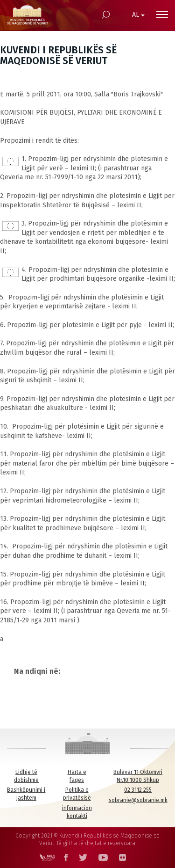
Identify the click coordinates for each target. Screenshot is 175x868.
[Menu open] (162, 15)
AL (138, 15)
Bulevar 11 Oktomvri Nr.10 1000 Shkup (138, 776)
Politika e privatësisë (77, 794)
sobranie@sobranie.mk (138, 800)
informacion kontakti (77, 812)
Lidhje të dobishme (26, 776)
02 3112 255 (138, 790)
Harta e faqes (77, 776)
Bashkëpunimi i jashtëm (26, 794)
